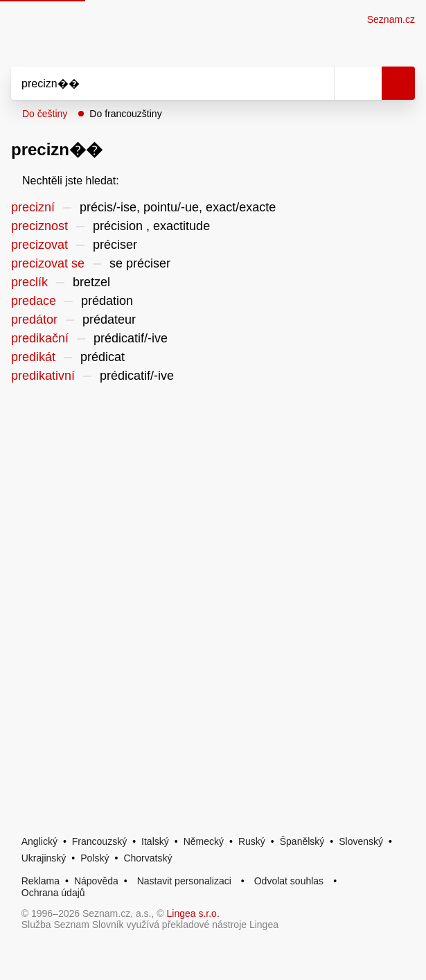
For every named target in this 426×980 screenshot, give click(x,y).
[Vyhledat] (157, 83)
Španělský (302, 841)
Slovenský (361, 841)
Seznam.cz (391, 19)
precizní (33, 207)
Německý (204, 841)
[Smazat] (319, 83)
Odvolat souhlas (289, 881)
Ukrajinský (44, 858)
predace (34, 301)
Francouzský (99, 841)
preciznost (39, 226)
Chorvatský (148, 858)
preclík (29, 282)
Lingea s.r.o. (193, 913)
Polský (95, 858)
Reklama (41, 881)
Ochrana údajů (53, 893)
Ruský (252, 841)
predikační (40, 338)
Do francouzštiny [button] (125, 114)
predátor (34, 320)
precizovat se (48, 263)
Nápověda (96, 881)
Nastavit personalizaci (184, 881)
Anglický (39, 841)
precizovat (39, 245)
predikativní (43, 376)
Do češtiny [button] (45, 114)
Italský (155, 841)
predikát (33, 357)
